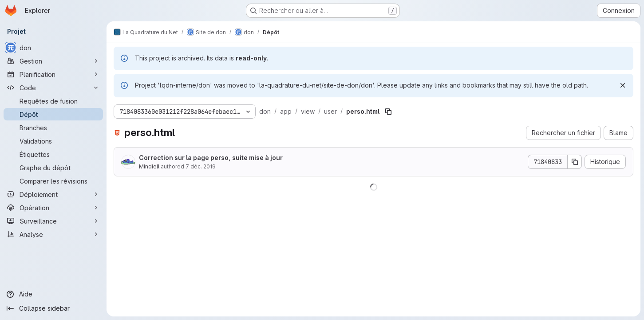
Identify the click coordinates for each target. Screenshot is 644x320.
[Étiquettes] (53, 154)
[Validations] (53, 141)
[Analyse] (53, 234)
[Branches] (53, 128)
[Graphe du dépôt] (53, 168)
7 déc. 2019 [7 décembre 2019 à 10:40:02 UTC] (201, 166)
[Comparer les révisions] (53, 181)
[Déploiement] (53, 194)
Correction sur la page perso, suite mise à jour (211, 158)
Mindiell (149, 166)
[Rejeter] (623, 85)
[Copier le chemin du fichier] (388, 112)
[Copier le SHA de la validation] (575, 162)
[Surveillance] (53, 221)
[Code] (53, 88)
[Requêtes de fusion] (53, 101)
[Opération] (53, 208)
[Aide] (53, 294)
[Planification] (53, 74)
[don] (53, 48)
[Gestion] (53, 61)
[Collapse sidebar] (53, 308)
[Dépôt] (53, 114)
